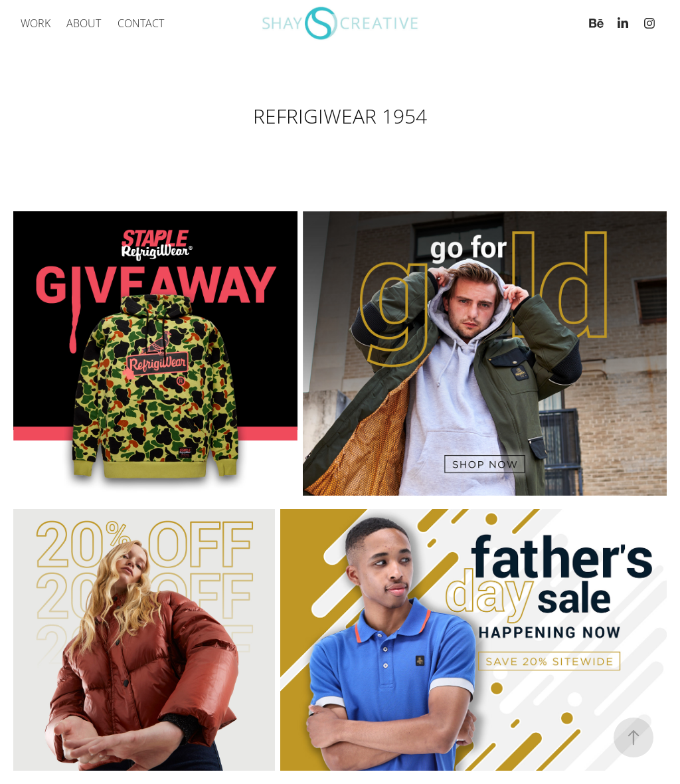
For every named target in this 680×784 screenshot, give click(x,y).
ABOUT (84, 23)
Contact (141, 23)
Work (36, 23)
